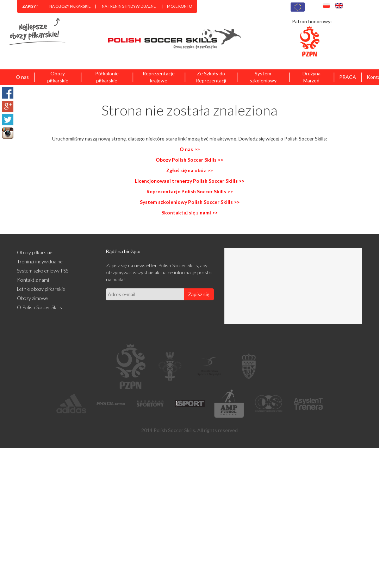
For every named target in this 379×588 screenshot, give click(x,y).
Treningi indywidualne (40, 261)
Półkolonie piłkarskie (107, 77)
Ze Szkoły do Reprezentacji (211, 77)
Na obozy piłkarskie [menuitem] (70, 6)
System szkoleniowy (263, 77)
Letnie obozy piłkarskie (41, 289)
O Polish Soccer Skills (39, 307)
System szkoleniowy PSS (43, 271)
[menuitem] (30, 6)
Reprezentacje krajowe (159, 77)
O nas (22, 77)
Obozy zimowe (32, 298)
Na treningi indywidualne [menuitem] (129, 6)
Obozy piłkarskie (58, 77)
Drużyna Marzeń (312, 77)
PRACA (348, 77)
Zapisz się (199, 294)
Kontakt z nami (33, 280)
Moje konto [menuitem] (179, 6)
